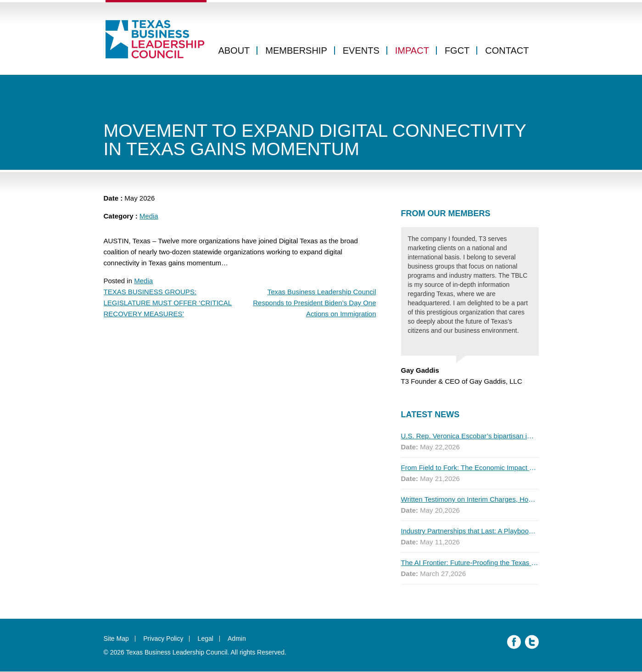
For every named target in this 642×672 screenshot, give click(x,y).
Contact (507, 52)
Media (149, 216)
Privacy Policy (164, 639)
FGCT (457, 52)
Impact (412, 52)
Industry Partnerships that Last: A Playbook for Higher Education (470, 531)
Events (361, 52)
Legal (206, 639)
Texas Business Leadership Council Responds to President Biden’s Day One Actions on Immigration (314, 303)
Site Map (116, 639)
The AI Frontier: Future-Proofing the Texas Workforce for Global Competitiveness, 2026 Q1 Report (470, 563)
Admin (238, 639)
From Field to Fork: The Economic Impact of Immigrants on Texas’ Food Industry (470, 468)
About (234, 52)
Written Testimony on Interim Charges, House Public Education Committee (470, 500)
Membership (296, 52)
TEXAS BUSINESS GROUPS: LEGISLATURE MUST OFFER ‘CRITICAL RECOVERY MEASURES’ (168, 303)
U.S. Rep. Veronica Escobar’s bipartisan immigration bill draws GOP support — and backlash (470, 436)
